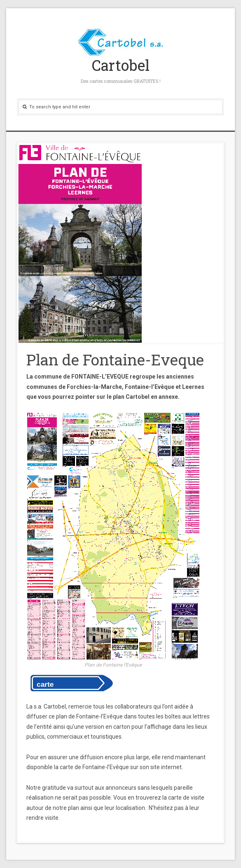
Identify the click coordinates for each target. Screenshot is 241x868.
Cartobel (121, 65)
